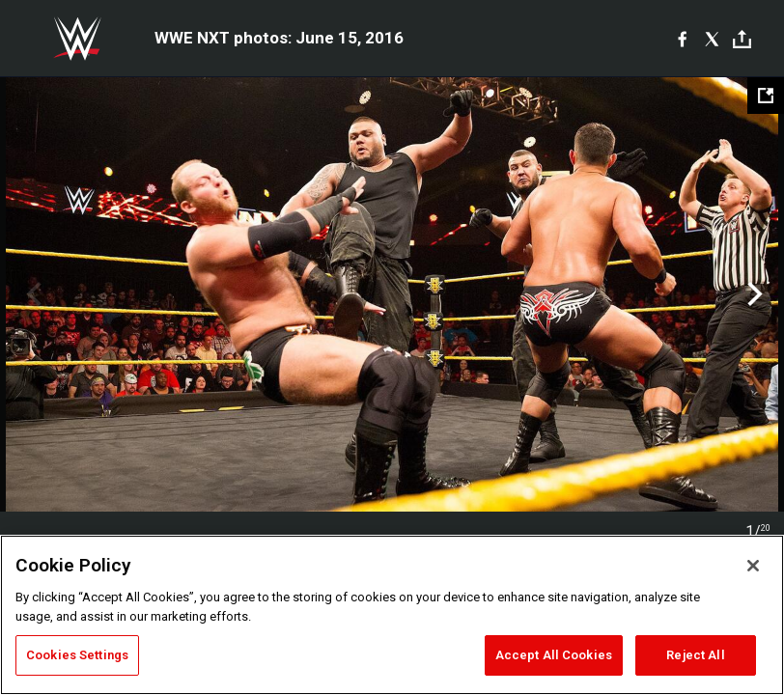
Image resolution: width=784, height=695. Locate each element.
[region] (392, 615)
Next (753, 294)
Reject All (695, 655)
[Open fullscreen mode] (766, 96)
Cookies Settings (77, 655)
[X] (712, 39)
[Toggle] (742, 39)
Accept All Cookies (554, 655)
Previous (31, 294)
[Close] (753, 566)
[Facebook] (682, 39)
